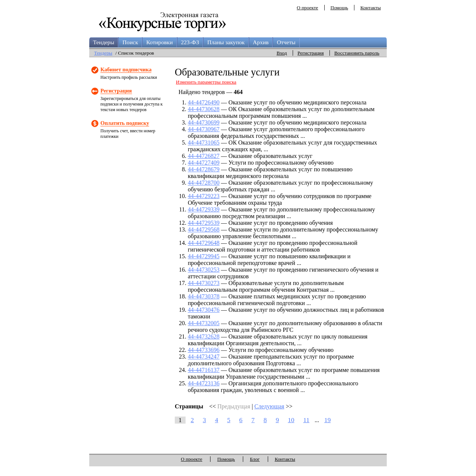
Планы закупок (226, 42)
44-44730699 (204, 122)
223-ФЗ (190, 42)
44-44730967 (204, 129)
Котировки (159, 42)
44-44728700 (204, 183)
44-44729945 (204, 256)
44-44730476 (204, 310)
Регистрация (311, 53)
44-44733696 (204, 350)
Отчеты (286, 42)
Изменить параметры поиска (206, 82)
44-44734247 (204, 357)
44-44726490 (204, 102)
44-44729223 (204, 196)
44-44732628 (204, 336)
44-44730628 (204, 109)
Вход (282, 53)
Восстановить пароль (357, 53)
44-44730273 (204, 283)
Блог (255, 459)
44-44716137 (204, 370)
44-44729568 (204, 229)
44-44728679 (204, 169)
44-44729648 (204, 243)
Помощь (339, 8)
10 (291, 420)
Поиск (130, 42)
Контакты (371, 8)
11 (306, 420)
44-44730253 (204, 270)
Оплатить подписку (125, 123)
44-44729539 (204, 223)
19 (327, 420)
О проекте (308, 8)
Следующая (269, 406)
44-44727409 (204, 163)
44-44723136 (204, 383)
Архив (261, 42)
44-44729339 (204, 209)
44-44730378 (204, 296)
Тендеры (104, 42)
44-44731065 (204, 143)
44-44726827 (204, 156)
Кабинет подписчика (126, 69)
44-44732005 (204, 323)
